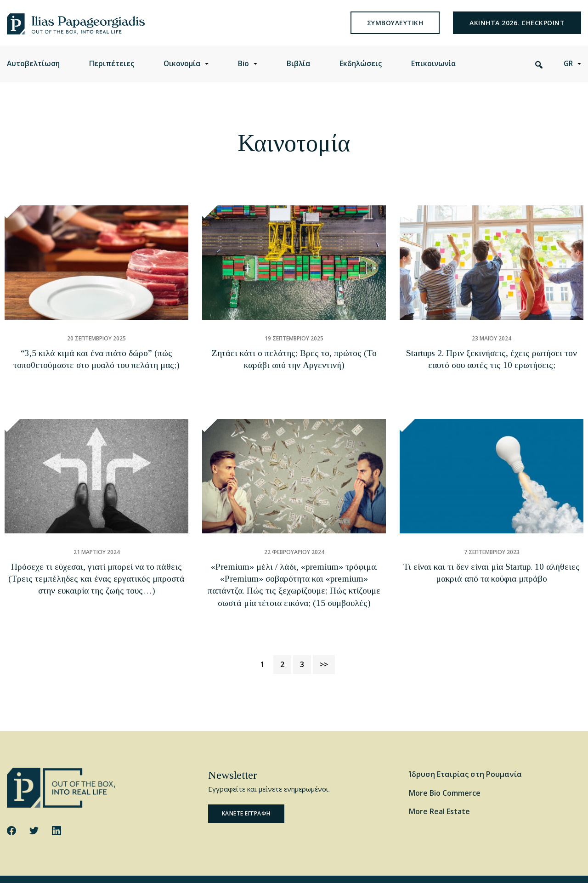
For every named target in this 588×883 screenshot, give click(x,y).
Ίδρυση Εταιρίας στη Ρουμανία (465, 753)
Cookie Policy (115, 868)
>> (324, 643)
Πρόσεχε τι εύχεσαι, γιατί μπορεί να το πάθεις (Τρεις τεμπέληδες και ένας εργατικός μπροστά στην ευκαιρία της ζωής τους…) (96, 571)
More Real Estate (439, 790)
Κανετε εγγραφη (246, 792)
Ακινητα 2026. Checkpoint (517, 30)
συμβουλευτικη (395, 30)
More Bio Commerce (445, 771)
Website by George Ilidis (547, 868)
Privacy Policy (158, 868)
